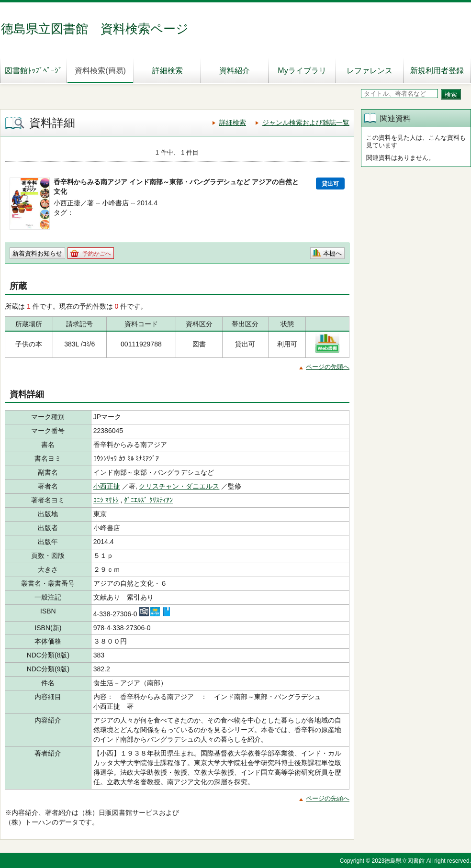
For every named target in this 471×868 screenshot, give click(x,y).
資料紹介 (235, 71)
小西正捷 (107, 486)
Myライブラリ (302, 71)
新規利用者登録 (437, 71)
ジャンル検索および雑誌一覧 (306, 122)
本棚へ (332, 253)
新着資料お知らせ (37, 253)
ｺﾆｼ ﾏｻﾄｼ (106, 500)
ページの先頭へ (328, 367)
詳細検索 (168, 71)
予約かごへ (97, 254)
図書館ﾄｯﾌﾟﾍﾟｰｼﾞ (34, 71)
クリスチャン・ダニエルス (179, 486)
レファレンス (370, 71)
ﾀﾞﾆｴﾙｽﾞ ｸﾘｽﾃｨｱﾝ (148, 500)
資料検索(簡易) (100, 71)
